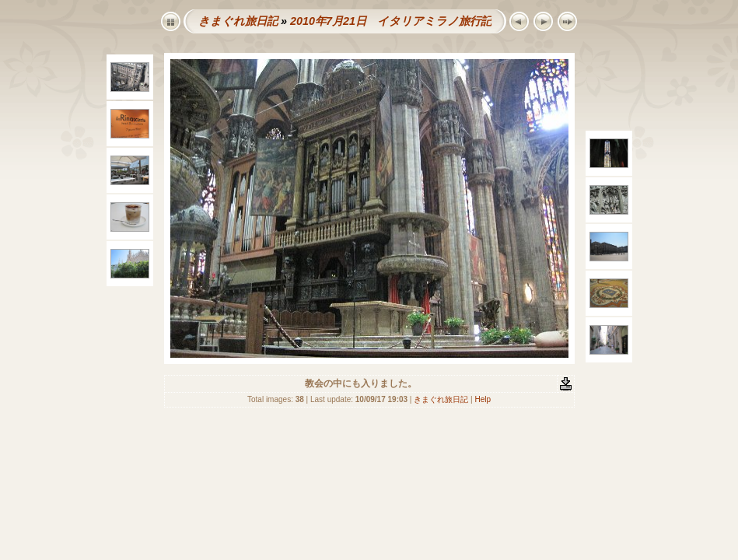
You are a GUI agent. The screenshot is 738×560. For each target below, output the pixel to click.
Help (483, 399)
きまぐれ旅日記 (238, 21)
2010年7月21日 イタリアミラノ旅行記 (391, 21)
